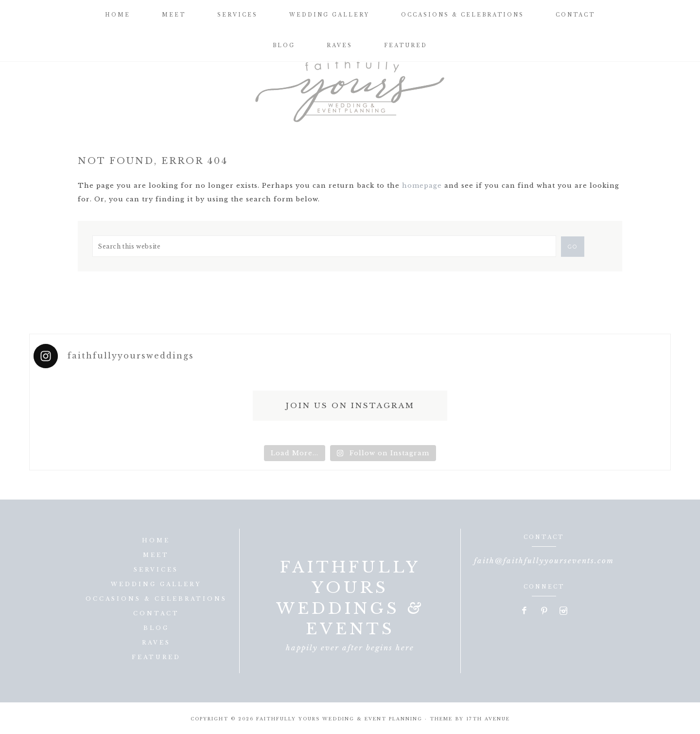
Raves (156, 643)
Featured (156, 657)
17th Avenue (488, 719)
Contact (156, 613)
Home (156, 540)
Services (156, 570)
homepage (422, 186)
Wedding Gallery (156, 584)
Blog (156, 628)
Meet (156, 555)
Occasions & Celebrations (156, 599)
